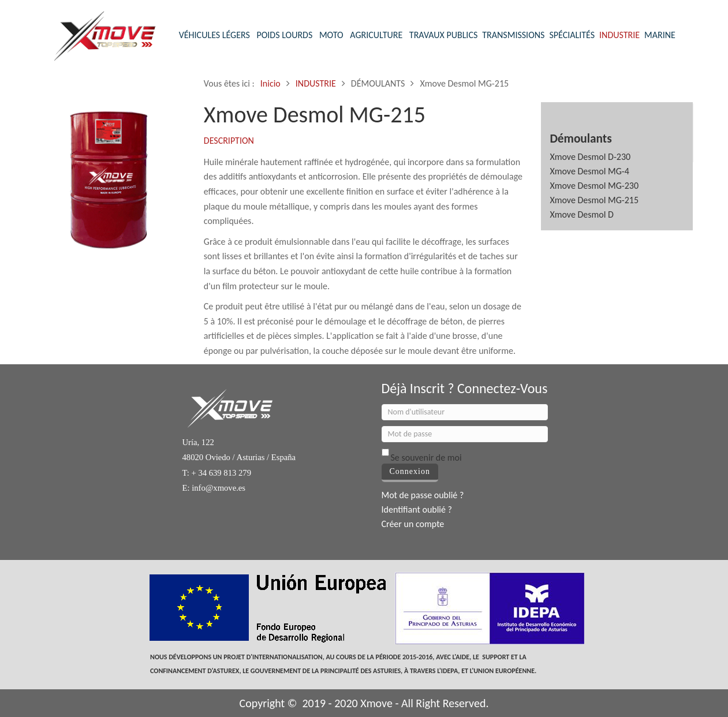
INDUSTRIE (316, 83)
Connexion (410, 471)
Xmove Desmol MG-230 (594, 186)
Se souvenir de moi (426, 458)
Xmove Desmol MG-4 (589, 171)
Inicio (270, 83)
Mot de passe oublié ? (423, 495)
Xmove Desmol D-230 (590, 157)
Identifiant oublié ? (417, 509)
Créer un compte (413, 524)
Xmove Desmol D (582, 214)
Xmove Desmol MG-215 (594, 200)
